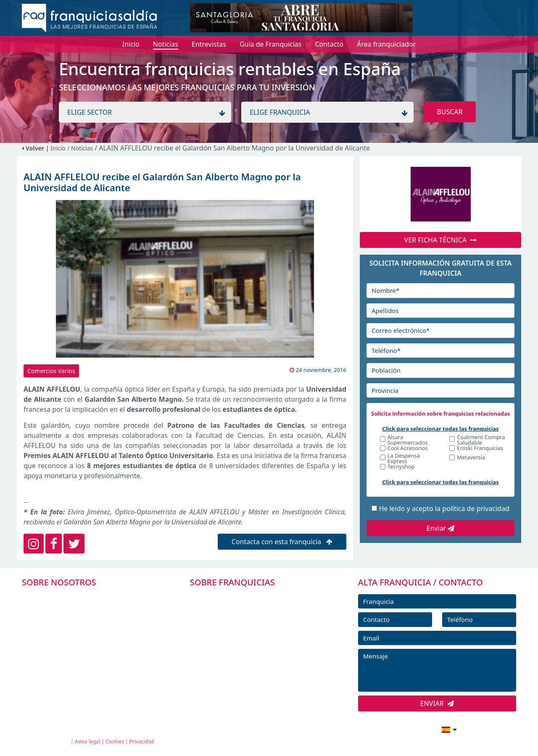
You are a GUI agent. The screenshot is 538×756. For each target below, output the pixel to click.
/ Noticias (81, 148)
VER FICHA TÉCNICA (441, 240)
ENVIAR (437, 703)
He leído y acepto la (444, 508)
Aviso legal (87, 742)
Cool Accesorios (408, 449)
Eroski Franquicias (480, 449)
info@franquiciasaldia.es (377, 729)
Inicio (58, 148)
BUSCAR (450, 112)
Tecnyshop (401, 467)
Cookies (115, 742)
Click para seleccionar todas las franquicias (440, 429)
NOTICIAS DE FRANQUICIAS (244, 654)
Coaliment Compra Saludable (481, 440)
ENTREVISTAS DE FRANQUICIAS (249, 673)
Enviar (441, 528)
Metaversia (471, 458)
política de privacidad (476, 508)
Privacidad (142, 742)
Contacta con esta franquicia (282, 542)
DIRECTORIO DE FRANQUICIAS (248, 616)
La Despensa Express (404, 458)
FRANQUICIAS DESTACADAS (244, 635)
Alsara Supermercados (408, 440)
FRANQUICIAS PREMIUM (239, 597)
